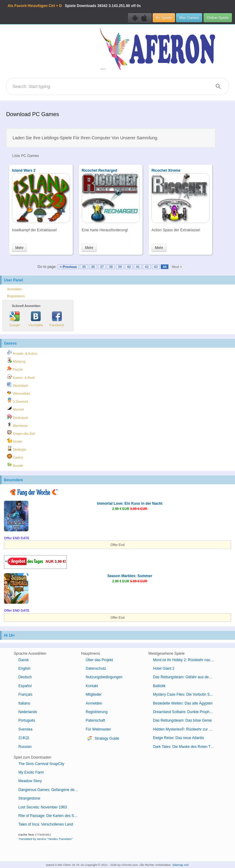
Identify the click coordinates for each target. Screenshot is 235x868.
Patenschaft (95, 720)
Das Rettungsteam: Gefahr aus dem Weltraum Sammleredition (186, 677)
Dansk (24, 660)
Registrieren (16, 296)
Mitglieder (94, 694)
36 (93, 267)
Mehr (19, 248)
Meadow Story (30, 781)
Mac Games (189, 18)
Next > (177, 267)
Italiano (24, 703)
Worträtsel (17, 385)
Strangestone (29, 798)
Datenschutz (96, 668)
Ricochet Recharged (99, 170)
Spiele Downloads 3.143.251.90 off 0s (74, 6)
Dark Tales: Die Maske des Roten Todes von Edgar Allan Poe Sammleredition (186, 747)
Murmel (15, 408)
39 (120, 267)
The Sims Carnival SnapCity (41, 764)
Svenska (25, 729)
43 (156, 267)
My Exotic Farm (31, 772)
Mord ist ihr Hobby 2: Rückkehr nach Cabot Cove (186, 660)
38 (111, 267)
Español (25, 686)
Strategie (17, 449)
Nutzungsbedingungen (104, 677)
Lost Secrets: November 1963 (43, 807)
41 (138, 267)
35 (84, 267)
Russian (25, 747)
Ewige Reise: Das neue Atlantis (179, 738)
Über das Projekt (99, 660)
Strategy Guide (102, 739)
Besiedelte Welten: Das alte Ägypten (183, 703)
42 (147, 267)
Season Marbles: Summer (130, 576)
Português (27, 720)
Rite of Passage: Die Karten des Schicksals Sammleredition (51, 816)
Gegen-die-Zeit (21, 433)
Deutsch (25, 677)
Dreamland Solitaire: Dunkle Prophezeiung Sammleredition (186, 712)
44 (165, 267)
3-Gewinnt (17, 401)
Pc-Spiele (164, 18)
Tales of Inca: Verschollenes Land (46, 824)
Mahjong (16, 361)
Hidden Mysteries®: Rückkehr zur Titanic (186, 729)
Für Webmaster (98, 729)
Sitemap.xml (180, 865)
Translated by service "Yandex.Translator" (46, 839)
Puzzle (15, 368)
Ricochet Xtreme (166, 170)
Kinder (15, 441)
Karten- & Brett (21, 377)
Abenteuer (17, 425)
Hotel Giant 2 (164, 668)
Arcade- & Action (22, 353)
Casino (15, 456)
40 (129, 267)
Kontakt (92, 686)
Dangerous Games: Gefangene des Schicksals (51, 790)
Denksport (17, 417)
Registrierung (97, 712)
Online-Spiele (218, 18)
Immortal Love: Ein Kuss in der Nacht (130, 504)
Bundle (15, 465)
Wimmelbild (19, 393)
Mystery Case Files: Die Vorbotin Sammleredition (186, 694)
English (24, 668)
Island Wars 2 (24, 170)
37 (102, 267)
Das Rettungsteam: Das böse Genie (182, 720)
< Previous (68, 267)
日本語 (24, 738)
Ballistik (159, 686)
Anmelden (15, 289)
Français (25, 694)
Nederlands (28, 712)
